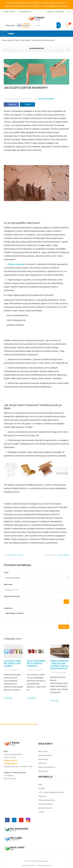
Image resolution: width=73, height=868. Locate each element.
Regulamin (43, 796)
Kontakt (42, 788)
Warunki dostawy (45, 804)
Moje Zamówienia (45, 755)
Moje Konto (43, 751)
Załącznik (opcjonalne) (12, 596)
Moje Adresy (43, 759)
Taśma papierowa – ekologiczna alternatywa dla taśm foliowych (59, 665)
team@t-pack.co (25, 12)
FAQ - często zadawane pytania (51, 792)
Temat (6, 572)
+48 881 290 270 (9, 12)
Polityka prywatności (47, 800)
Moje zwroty (43, 771)
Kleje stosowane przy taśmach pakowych (36, 663)
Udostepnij (13, 105)
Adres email (8, 584)
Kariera (41, 812)
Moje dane (43, 763)
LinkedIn (28, 105)
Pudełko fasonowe (17, 264)
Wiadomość (8, 608)
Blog (40, 784)
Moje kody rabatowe (47, 767)
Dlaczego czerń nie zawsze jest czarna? (12, 663)
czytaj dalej (8, 698)
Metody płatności (45, 808)
